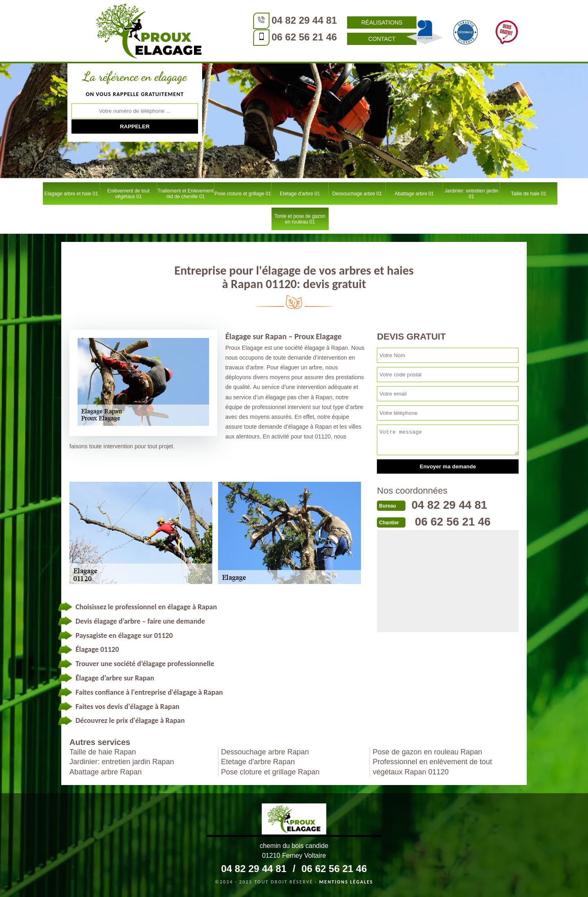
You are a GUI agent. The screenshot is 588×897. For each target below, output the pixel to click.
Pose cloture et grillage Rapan (270, 772)
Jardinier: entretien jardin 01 (471, 194)
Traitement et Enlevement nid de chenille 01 (186, 194)
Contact (329, 39)
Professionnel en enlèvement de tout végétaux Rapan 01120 (432, 767)
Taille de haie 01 (529, 194)
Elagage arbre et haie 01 (71, 194)
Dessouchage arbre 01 (357, 194)
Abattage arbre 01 (414, 194)
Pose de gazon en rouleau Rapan (428, 752)
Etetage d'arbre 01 (300, 194)
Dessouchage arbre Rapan (265, 752)
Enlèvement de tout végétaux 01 (128, 194)
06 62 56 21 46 (251, 37)
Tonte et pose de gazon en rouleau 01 (300, 219)
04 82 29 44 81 (251, 20)
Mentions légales (346, 882)
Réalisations (329, 22)
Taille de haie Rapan (103, 752)
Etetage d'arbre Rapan (258, 762)
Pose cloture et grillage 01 (243, 194)
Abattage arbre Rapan (106, 772)
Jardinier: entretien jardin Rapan (122, 762)
